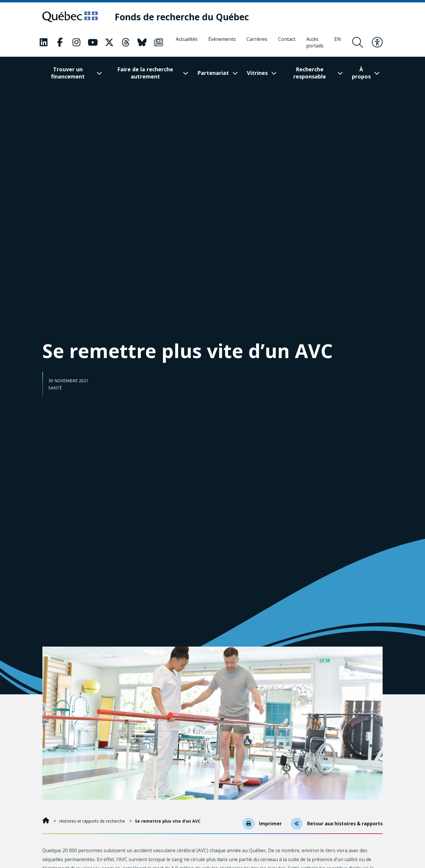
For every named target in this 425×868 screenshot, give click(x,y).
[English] (338, 42)
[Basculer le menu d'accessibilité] (377, 42)
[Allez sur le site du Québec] (70, 17)
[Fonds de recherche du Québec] (182, 17)
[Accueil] (46, 821)
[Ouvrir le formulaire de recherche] (358, 42)
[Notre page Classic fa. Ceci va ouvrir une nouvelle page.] (44, 42)
